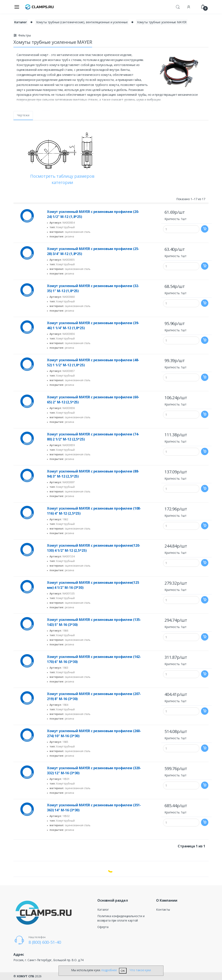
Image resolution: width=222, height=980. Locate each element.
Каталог (103, 909)
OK (123, 971)
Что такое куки (140, 970)
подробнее (109, 970)
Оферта (103, 927)
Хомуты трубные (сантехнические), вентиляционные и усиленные (82, 22)
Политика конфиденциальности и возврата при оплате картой (121, 918)
